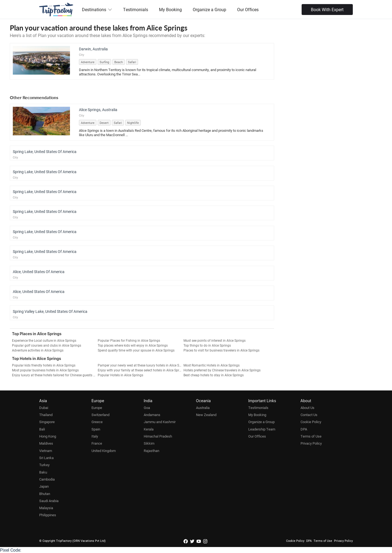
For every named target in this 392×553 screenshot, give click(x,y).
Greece (97, 422)
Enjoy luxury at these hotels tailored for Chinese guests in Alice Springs (55, 375)
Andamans (152, 415)
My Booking (170, 9)
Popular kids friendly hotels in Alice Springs (44, 365)
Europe (97, 408)
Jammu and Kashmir (160, 422)
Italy (95, 436)
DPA (304, 429)
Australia (203, 408)
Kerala (149, 429)
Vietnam (46, 451)
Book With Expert (327, 9)
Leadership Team (262, 429)
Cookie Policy (311, 422)
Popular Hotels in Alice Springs (120, 375)
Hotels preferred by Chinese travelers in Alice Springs (222, 370)
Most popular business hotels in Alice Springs (45, 370)
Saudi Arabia (49, 501)
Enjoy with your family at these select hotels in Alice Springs (141, 370)
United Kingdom (104, 451)
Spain (96, 429)
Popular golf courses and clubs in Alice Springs (47, 345)
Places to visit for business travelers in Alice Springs (221, 350)
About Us (307, 408)
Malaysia (46, 508)
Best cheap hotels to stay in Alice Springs (214, 375)
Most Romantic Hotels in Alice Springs (212, 365)
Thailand (46, 415)
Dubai (44, 408)
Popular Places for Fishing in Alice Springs (129, 340)
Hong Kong (48, 436)
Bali (42, 429)
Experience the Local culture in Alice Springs (44, 340)
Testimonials (136, 9)
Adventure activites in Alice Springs (38, 350)
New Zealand (206, 415)
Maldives (46, 443)
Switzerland (100, 415)
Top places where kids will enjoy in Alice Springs (133, 345)
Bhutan (45, 494)
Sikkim (149, 443)
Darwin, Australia (93, 49)
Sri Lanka (46, 458)
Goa (147, 408)
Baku (43, 472)
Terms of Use (311, 436)
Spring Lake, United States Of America (45, 152)
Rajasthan (151, 451)
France (97, 443)
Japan (44, 486)
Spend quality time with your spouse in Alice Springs (136, 350)
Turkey (44, 465)
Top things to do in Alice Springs (207, 345)
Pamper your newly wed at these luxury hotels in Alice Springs (141, 365)
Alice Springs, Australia (98, 110)
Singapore (47, 422)
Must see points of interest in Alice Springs (215, 340)
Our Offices (248, 9)
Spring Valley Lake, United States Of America (50, 311)
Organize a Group (209, 9)
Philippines (48, 515)
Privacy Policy (311, 443)
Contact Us (309, 415)
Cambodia (47, 479)
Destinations (97, 9)
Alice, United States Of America (39, 272)
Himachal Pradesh (158, 436)
